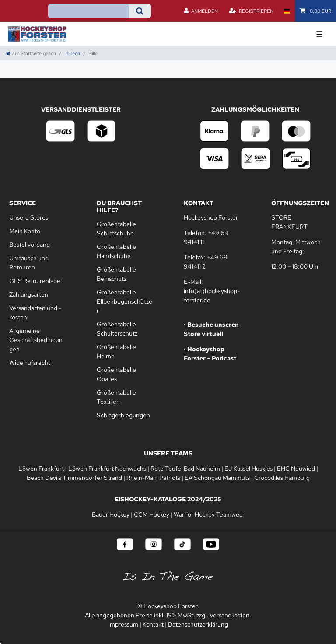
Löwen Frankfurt (41, 469)
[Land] (286, 11)
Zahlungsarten (29, 294)
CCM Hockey (152, 514)
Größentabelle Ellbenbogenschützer (124, 301)
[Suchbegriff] (88, 11)
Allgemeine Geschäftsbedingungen (36, 340)
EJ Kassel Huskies (248, 469)
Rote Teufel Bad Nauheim (185, 469)
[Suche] (140, 11)
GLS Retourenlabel (35, 281)
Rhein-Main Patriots (153, 478)
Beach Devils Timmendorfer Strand (74, 478)
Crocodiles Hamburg (282, 478)
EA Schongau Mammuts (217, 478)
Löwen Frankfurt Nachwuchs (107, 469)
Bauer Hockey (111, 514)
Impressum (123, 624)
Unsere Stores (29, 217)
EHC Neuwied (296, 469)
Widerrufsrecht (30, 363)
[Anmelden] (201, 11)
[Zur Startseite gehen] (31, 53)
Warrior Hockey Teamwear (209, 514)
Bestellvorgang (30, 245)
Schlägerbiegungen (123, 415)
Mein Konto (25, 231)
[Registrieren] (251, 11)
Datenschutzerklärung (198, 624)
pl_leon (72, 53)
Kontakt (153, 624)
